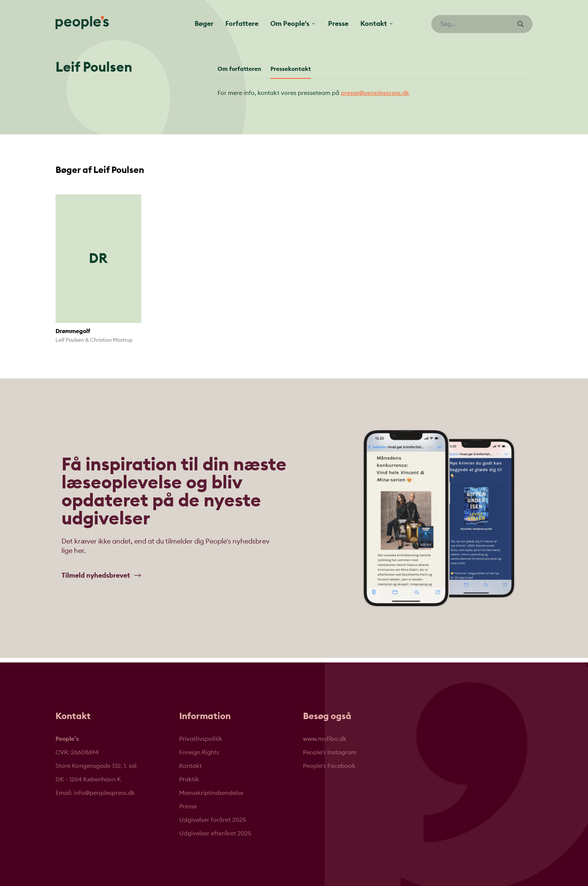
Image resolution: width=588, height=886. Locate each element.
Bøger (204, 24)
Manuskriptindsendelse (211, 793)
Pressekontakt (291, 69)
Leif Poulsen (70, 340)
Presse (338, 24)
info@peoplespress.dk (104, 793)
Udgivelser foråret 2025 (213, 820)
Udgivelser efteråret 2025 (215, 833)
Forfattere (242, 24)
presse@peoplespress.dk (375, 93)
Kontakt (190, 766)
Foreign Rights (199, 752)
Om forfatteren (239, 69)
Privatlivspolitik (201, 739)
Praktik (189, 779)
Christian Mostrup (111, 340)
